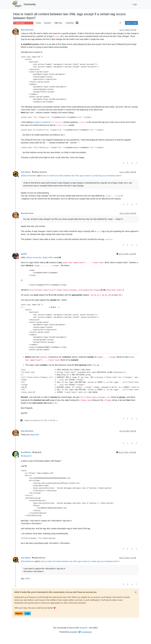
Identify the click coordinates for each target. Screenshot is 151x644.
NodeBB (73, 632)
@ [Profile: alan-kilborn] (48, 257)
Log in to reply (131, 23)
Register (19, 613)
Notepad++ (84, 628)
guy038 (24, 254)
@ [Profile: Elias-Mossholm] (29, 176)
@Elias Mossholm (40, 172)
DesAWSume (26, 452)
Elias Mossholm (27, 30)
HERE (27, 579)
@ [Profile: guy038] (34, 435)
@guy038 (37, 452)
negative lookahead (42, 122)
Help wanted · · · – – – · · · (23, 23)
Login (27, 613)
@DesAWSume (39, 558)
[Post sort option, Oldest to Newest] (121, 23)
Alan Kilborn (26, 172)
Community (30, 4)
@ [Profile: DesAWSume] (28, 561)
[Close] (136, 592)
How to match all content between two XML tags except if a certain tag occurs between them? (82, 176)
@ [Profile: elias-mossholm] (34, 257)
